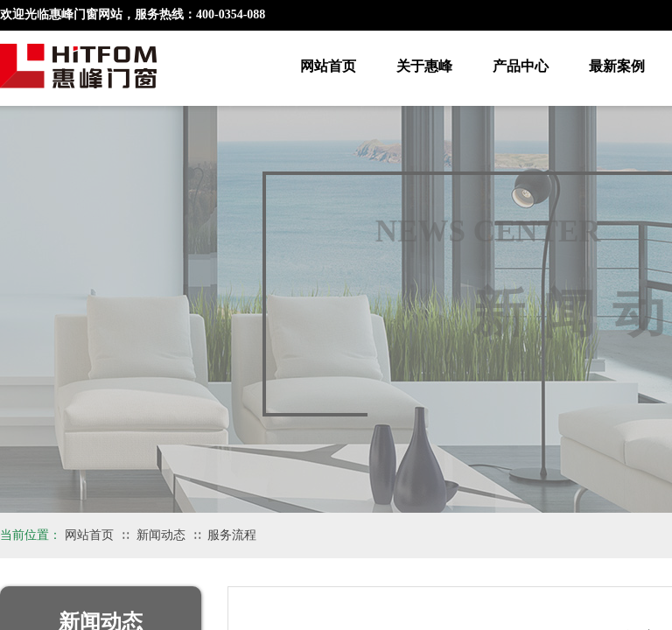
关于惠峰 (424, 66)
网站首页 (328, 66)
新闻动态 (161, 535)
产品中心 (521, 66)
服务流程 (232, 535)
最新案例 (617, 66)
